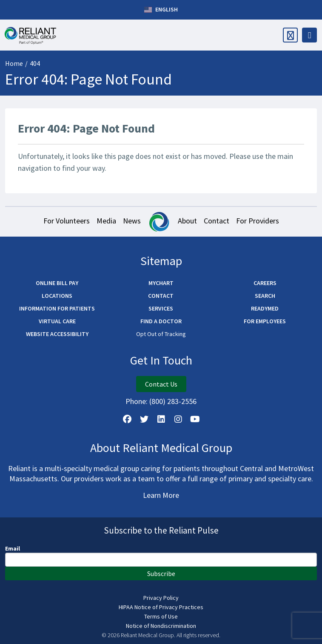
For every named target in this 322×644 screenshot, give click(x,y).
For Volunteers (67, 221)
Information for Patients (57, 308)
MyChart (161, 283)
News (132, 221)
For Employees (265, 321)
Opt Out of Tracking (161, 334)
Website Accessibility (57, 334)
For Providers (258, 221)
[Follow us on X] (144, 419)
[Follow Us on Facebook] (127, 419)
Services (161, 308)
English (161, 10)
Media (106, 221)
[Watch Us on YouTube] (195, 419)
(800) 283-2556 (173, 401)
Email (13, 548)
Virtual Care (57, 321)
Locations (57, 296)
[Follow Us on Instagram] (178, 419)
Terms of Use (161, 616)
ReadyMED (265, 308)
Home (14, 63)
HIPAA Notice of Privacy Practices (161, 607)
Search (265, 296)
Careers (265, 283)
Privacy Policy (161, 598)
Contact (217, 221)
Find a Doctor (161, 321)
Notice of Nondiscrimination (161, 626)
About (187, 221)
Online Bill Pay (57, 283)
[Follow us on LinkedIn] (161, 419)
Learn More (161, 495)
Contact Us (161, 384)
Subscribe (161, 573)
